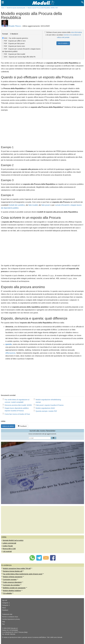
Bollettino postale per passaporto (14, 588)
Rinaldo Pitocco (15, 26)
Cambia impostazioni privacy (11, 619)
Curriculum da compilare (11, 585)
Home (3, 8)
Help (4, 622)
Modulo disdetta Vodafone (12, 591)
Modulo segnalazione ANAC (45, 408)
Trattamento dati (7, 614)
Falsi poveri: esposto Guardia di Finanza (50, 405)
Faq (3, 624)
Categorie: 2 (6, 605)
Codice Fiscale (8, 546)
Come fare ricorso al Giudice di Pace (17, 414)
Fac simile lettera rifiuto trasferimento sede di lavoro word (23, 574)
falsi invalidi (33, 205)
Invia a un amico (8, 426)
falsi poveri (46, 205)
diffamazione (10, 353)
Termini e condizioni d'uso (10, 617)
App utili (5, 600)
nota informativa (76, 32)
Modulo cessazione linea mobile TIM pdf (17, 568)
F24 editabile (7, 593)
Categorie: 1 (6, 603)
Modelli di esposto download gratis (16, 8)
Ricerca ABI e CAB (9, 549)
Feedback (22, 426)
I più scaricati (7, 551)
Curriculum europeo (10, 580)
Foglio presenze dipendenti (12, 582)
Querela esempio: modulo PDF (46, 411)
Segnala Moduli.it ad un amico (13, 540)
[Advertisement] (42, 128)
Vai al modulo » (63, 43)
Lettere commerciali (9, 543)
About (4, 608)
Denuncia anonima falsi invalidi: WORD (18, 405)
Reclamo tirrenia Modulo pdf (13, 571)
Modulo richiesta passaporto (13, 577)
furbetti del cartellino (17, 205)
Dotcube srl (14, 628)
